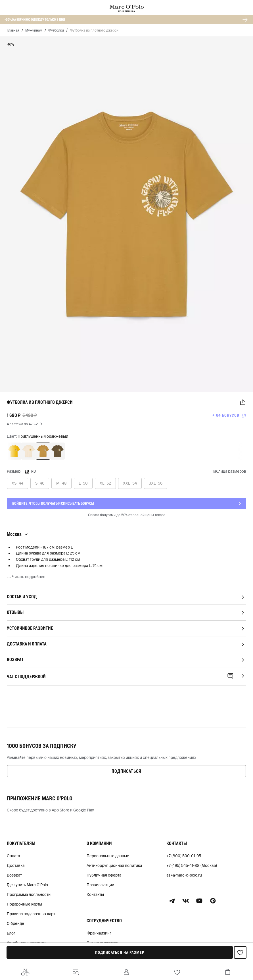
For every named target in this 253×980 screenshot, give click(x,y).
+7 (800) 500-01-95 (184, 856)
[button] (243, 402)
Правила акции (100, 885)
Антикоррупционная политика (114, 865)
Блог (11, 933)
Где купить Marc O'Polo (27, 885)
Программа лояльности (29, 894)
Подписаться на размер (120, 952)
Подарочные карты (24, 904)
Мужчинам (34, 30)
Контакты (95, 894)
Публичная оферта (104, 875)
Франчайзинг (99, 933)
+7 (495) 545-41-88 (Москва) (192, 865)
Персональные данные (108, 856)
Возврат (14, 875)
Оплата (13, 856)
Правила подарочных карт (31, 914)
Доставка (16, 865)
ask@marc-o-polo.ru (184, 875)
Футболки (56, 30)
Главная (13, 30)
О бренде (15, 923)
